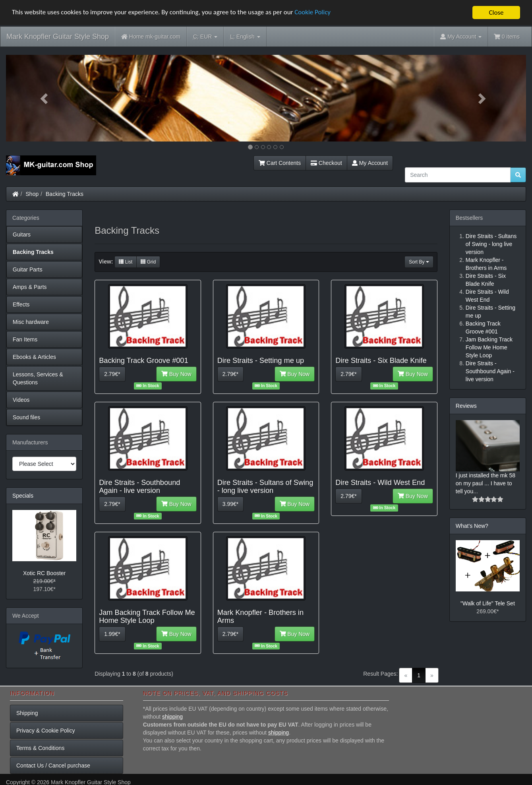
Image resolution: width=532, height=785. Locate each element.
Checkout (326, 163)
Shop (32, 194)
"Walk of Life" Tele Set (488, 603)
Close (496, 13)
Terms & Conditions (40, 748)
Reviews (466, 406)
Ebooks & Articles (34, 357)
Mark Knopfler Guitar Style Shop (58, 37)
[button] (45, 98)
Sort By (419, 262)
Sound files (26, 417)
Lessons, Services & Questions (38, 378)
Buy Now (176, 374)
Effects (21, 304)
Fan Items (25, 339)
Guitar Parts (28, 269)
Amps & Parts (30, 287)
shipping (172, 717)
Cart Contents (280, 163)
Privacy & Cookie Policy (46, 731)
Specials (23, 496)
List (126, 262)
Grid (148, 262)
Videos (21, 400)
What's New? (472, 526)
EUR (205, 37)
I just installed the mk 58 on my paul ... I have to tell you (486, 483)
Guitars (22, 235)
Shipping (27, 713)
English (245, 37)
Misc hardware (31, 322)
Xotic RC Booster (44, 573)
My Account (370, 163)
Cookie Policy (314, 13)
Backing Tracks (65, 194)
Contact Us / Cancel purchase (53, 766)
